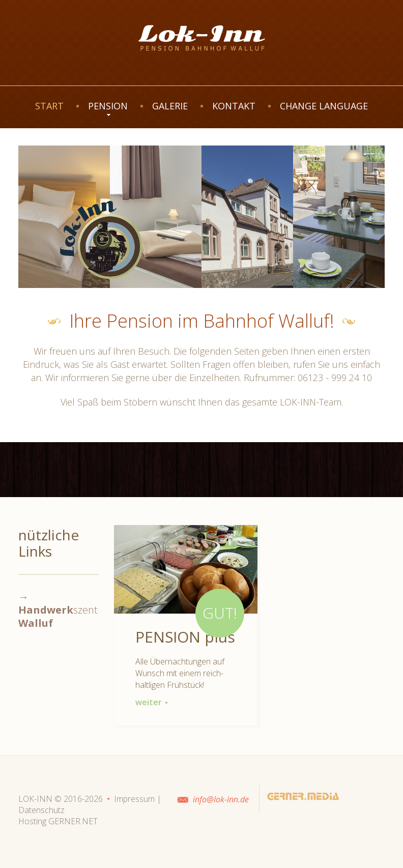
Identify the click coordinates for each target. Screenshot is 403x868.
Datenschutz (41, 810)
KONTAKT (234, 106)
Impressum (134, 799)
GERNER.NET (73, 821)
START (49, 106)
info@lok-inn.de (221, 799)
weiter (152, 702)
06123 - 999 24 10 (335, 378)
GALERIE (170, 106)
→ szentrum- (69, 610)
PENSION (108, 106)
